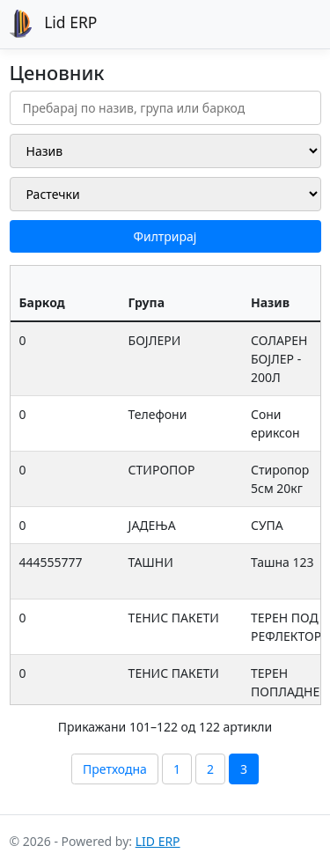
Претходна (115, 769)
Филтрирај (165, 236)
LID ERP (158, 841)
